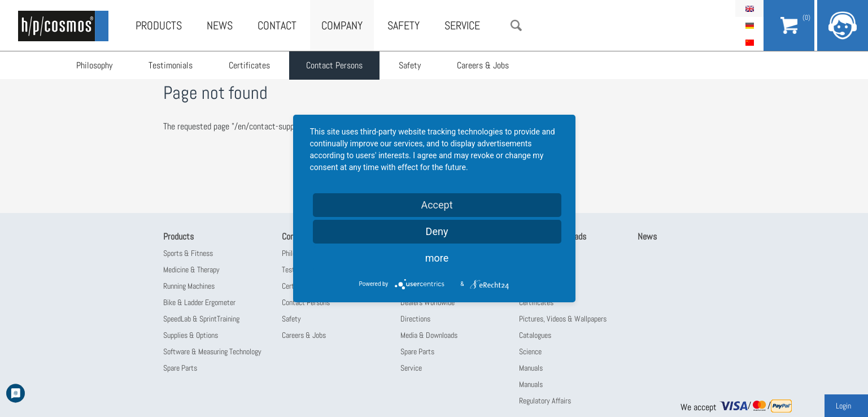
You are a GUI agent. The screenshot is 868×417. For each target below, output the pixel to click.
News (220, 25)
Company (342, 25)
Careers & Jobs (483, 65)
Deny (437, 231)
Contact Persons (334, 65)
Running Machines (189, 286)
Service (462, 25)
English (749, 8)
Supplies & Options (191, 335)
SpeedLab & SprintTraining (201, 319)
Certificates (249, 65)
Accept (437, 205)
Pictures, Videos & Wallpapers (563, 319)
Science (530, 351)
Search (516, 25)
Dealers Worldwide (428, 302)
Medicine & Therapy (191, 270)
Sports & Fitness (188, 253)
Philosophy (94, 65)
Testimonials (171, 65)
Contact (277, 25)
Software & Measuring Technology (212, 351)
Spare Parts (180, 368)
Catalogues (535, 335)
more (437, 258)
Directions (415, 319)
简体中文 (749, 42)
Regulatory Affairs (545, 401)
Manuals (531, 368)
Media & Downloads (429, 335)
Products (159, 25)
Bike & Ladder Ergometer (199, 302)
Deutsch (749, 25)
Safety (410, 65)
